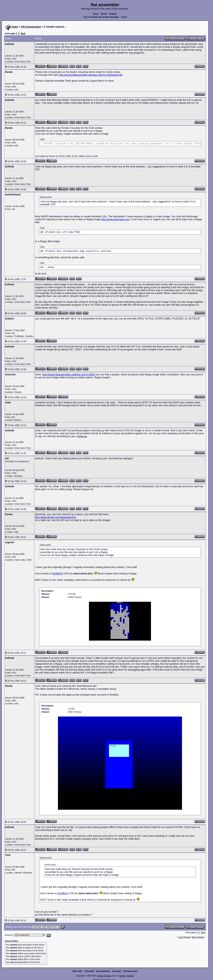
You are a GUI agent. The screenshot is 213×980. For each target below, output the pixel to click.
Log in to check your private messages (101, 17)
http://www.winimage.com (116, 219)
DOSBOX (58, 573)
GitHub (122, 976)
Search (104, 14)
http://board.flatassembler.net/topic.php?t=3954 (69, 374)
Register (113, 14)
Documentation (103, 971)
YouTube (130, 976)
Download (89, 971)
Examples (117, 971)
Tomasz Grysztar (104, 976)
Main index (78, 971)
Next (23, 33)
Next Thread (198, 937)
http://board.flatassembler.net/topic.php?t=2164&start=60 (91, 75)
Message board (131, 971)
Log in (124, 17)
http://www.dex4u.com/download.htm (56, 517)
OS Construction (31, 27)
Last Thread (184, 937)
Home (96, 14)
